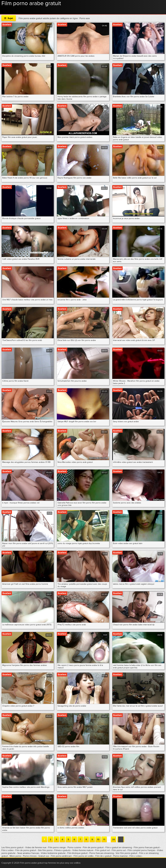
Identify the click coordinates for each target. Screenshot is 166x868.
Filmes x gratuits (62, 850)
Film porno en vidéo (84, 856)
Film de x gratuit (103, 856)
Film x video (8, 850)
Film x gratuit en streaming (119, 847)
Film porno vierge (57, 847)
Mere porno (16, 856)
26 (114, 839)
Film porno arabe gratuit (31, 3)
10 (98, 839)
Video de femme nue (36, 847)
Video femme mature (83, 850)
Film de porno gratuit (93, 847)
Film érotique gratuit (78, 853)
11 (104, 839)
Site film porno (45, 850)
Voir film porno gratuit (126, 853)
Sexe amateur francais (28, 853)
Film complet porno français (141, 850)
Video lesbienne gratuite (53, 853)
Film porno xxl (119, 850)
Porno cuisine (74, 847)
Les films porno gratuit (12, 847)
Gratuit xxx (44, 856)
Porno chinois (30, 856)
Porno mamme (120, 856)
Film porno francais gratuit (147, 847)
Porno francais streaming (102, 853)
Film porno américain (61, 856)
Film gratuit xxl (103, 850)
